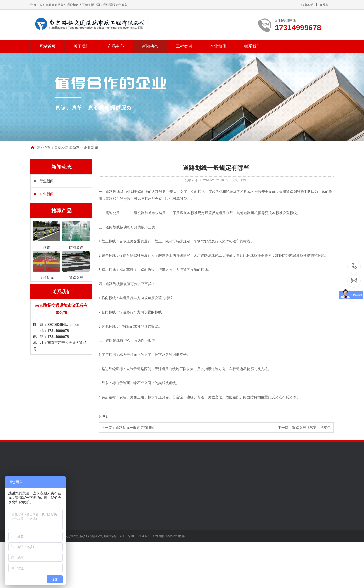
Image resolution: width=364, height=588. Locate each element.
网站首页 (48, 46)
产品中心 (116, 46)
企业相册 (218, 46)
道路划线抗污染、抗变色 (311, 428)
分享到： (106, 416)
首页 (58, 148)
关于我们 (82, 46)
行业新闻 (47, 181)
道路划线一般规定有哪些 (135, 428)
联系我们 (252, 46)
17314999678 (354, 266)
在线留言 (326, 5)
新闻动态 (150, 46)
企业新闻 (91, 148)
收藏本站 (307, 5)
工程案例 (184, 46)
